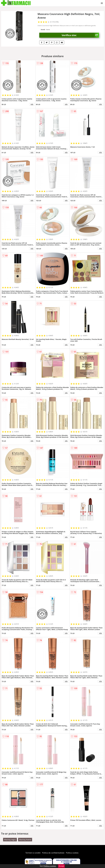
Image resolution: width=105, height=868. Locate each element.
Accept (61, 866)
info (32, 104)
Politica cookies (72, 853)
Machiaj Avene (25, 840)
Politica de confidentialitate (53, 853)
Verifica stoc (80, 35)
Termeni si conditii (33, 853)
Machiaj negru (10, 840)
